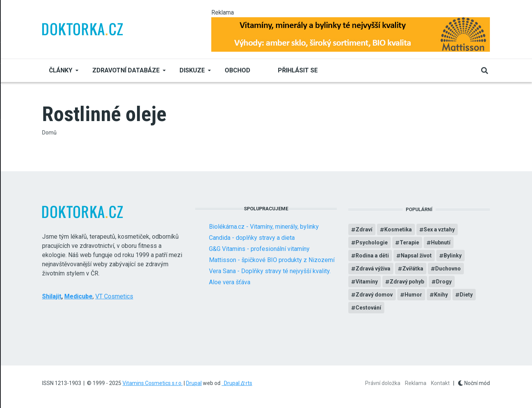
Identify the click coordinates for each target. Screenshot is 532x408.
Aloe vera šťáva (230, 282)
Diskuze (192, 70)
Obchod (237, 70)
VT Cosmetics (114, 296)
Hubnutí (441, 243)
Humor (413, 295)
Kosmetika (398, 229)
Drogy (444, 282)
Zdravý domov (374, 295)
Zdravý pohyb (407, 282)
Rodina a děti (372, 256)
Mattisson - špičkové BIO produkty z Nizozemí (272, 260)
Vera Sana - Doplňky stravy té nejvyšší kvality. (270, 271)
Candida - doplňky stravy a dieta (252, 238)
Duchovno (448, 269)
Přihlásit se (298, 70)
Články (61, 70)
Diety (466, 295)
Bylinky (453, 256)
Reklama (416, 383)
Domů (49, 133)
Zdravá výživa (373, 269)
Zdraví (364, 229)
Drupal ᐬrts (237, 383)
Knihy (441, 295)
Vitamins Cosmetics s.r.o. (153, 383)
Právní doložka (383, 383)
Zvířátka (413, 269)
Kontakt (440, 383)
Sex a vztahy (439, 229)
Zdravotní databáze (126, 70)
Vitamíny (367, 282)
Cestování (368, 308)
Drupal (194, 383)
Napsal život (416, 256)
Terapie (409, 243)
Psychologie (372, 243)
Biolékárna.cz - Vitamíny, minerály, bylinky (264, 227)
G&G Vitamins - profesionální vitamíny (259, 249)
